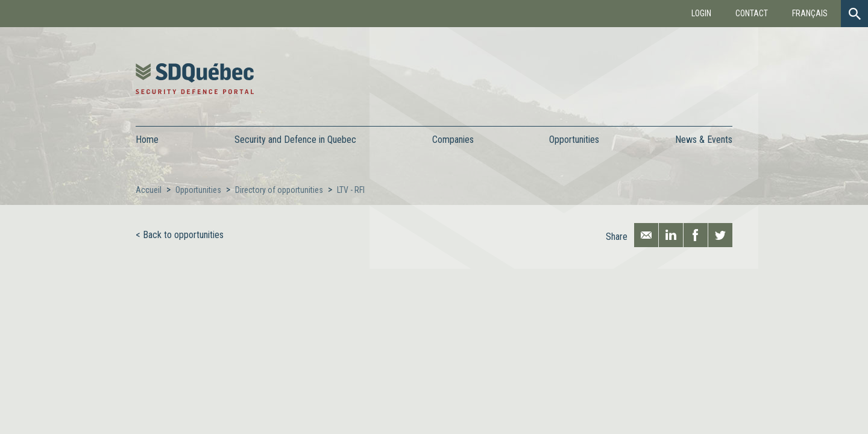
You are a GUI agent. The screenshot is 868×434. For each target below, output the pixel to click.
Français (810, 13)
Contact (752, 13)
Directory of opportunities (279, 190)
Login (701, 13)
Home (147, 140)
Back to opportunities (183, 235)
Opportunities (198, 190)
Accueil (149, 190)
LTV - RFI (351, 190)
